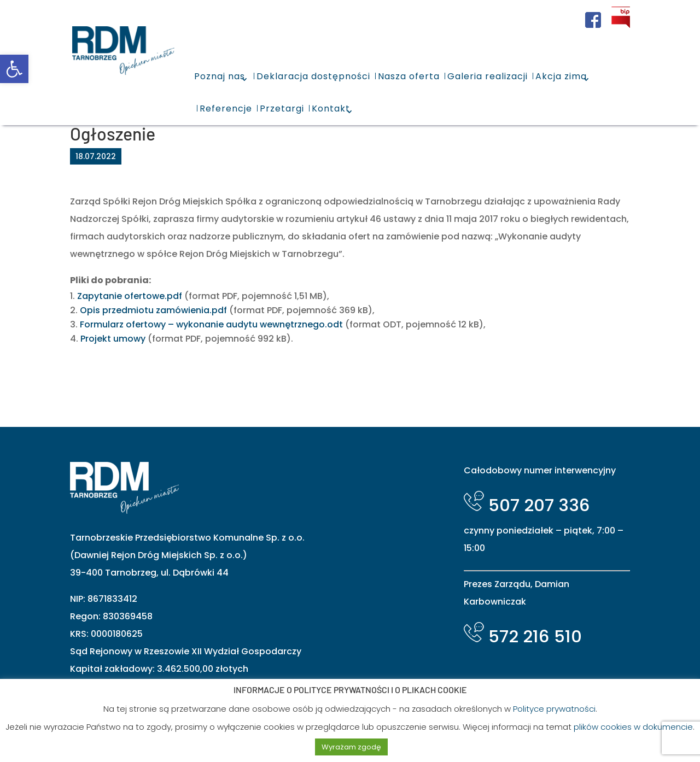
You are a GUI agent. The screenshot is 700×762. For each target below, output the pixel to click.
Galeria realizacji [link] (488, 76)
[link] (14, 69)
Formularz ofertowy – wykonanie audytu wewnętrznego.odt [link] (211, 324)
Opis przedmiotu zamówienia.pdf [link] (153, 310)
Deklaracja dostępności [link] (313, 76)
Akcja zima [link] (561, 76)
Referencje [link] (226, 109)
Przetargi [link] (282, 109)
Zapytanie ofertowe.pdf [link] (130, 296)
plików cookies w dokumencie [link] (633, 727)
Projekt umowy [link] (113, 339)
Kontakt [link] (331, 109)
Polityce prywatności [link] (554, 709)
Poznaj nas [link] (220, 76)
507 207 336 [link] (527, 505)
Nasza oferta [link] (409, 76)
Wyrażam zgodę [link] (351, 747)
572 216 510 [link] (523, 636)
